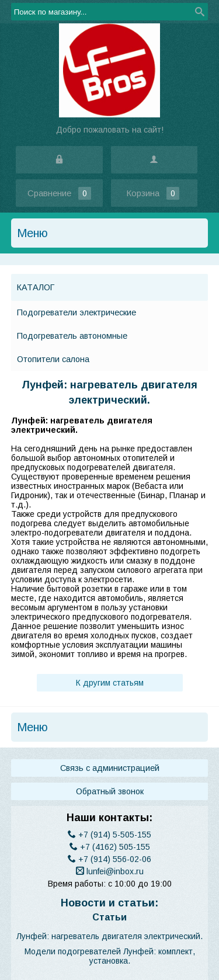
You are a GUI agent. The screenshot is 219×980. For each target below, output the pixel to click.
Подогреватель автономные (72, 336)
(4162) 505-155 (110, 847)
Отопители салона (53, 359)
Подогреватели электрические (77, 312)
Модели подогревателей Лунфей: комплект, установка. (110, 956)
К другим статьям (110, 683)
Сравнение (59, 193)
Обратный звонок (110, 791)
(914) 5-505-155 (109, 835)
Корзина (154, 193)
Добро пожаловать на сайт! (110, 130)
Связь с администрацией (110, 768)
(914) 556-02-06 (109, 859)
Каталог (36, 287)
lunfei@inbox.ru (110, 871)
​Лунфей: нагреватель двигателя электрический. (109, 936)
